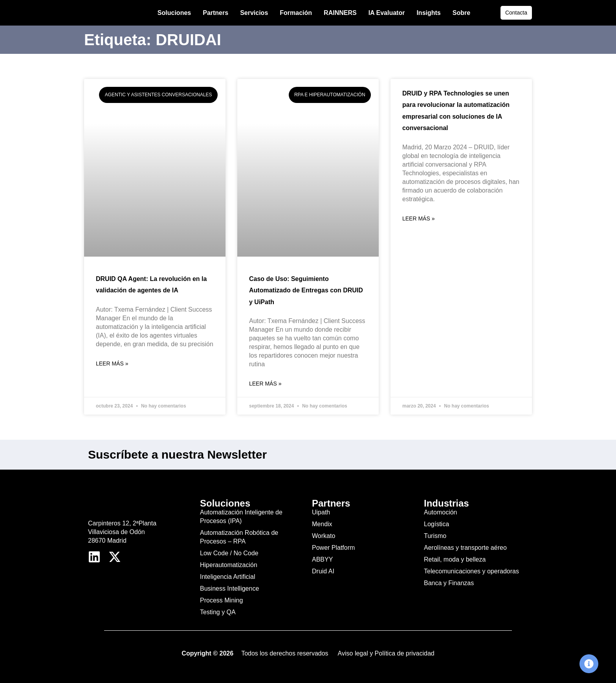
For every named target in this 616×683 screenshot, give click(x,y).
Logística (436, 524)
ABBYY (322, 559)
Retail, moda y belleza (455, 559)
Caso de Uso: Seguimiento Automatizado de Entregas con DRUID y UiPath (306, 290)
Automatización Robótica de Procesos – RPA (239, 537)
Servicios (254, 13)
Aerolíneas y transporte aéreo (465, 548)
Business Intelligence (229, 588)
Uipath (321, 512)
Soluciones (174, 13)
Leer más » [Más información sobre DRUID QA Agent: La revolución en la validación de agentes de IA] (112, 364)
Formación (296, 13)
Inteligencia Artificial (228, 577)
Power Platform (333, 548)
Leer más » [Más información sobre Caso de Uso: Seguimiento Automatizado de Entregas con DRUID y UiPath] (265, 384)
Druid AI (323, 571)
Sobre (461, 13)
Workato (324, 536)
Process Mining (221, 600)
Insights (428, 13)
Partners (215, 13)
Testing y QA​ (218, 612)
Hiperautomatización (229, 565)
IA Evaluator (387, 13)
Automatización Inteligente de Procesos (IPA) (241, 517)
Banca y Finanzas (449, 583)
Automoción (441, 512)
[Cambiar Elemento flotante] (589, 664)
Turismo (435, 536)
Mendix (322, 524)
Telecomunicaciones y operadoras (471, 571)
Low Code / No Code (229, 553)
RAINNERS (340, 13)
